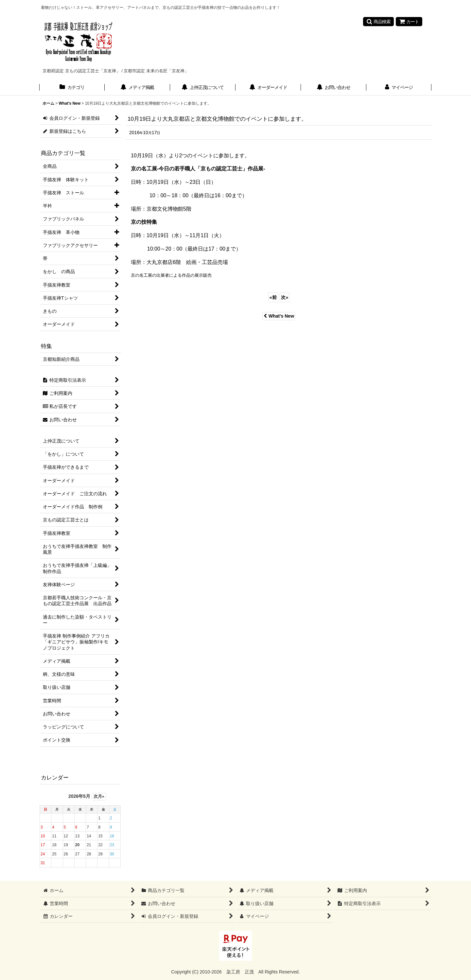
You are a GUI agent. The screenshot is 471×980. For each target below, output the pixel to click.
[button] (378, 22)
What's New (279, 316)
